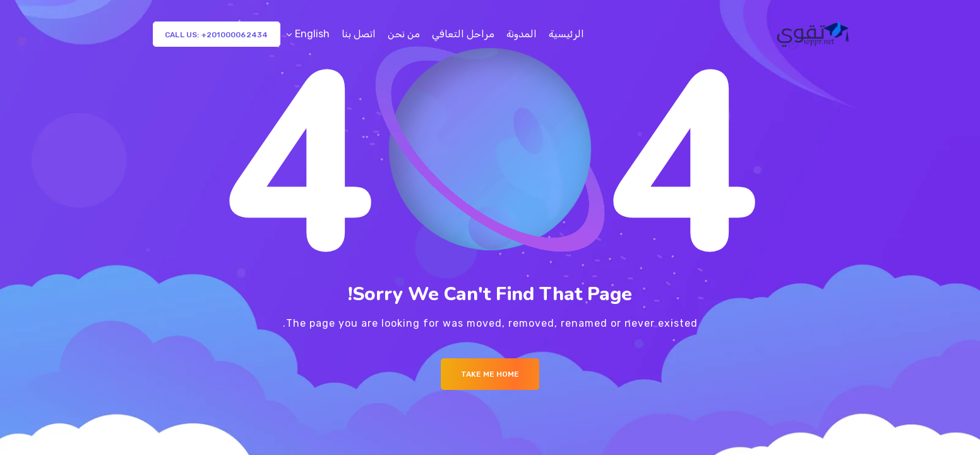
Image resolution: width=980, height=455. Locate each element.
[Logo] (814, 34)
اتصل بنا (359, 34)
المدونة (522, 34)
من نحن (404, 34)
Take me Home (490, 374)
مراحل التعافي (463, 34)
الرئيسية (566, 34)
